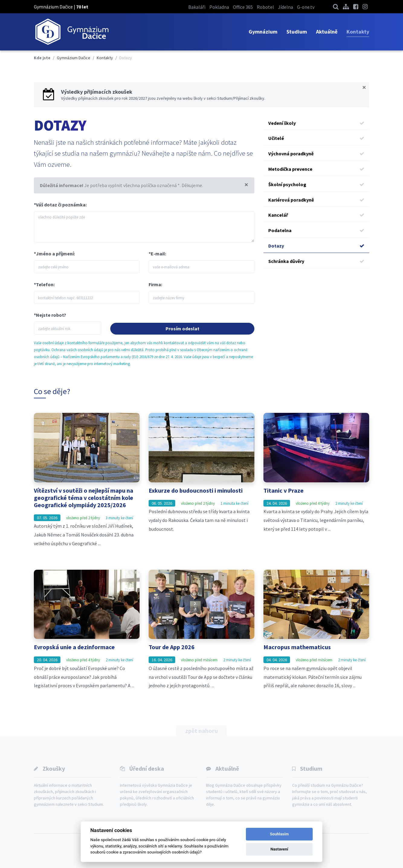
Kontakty (358, 32)
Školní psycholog (316, 185)
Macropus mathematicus (297, 647)
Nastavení (279, 849)
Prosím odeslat (182, 329)
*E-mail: (157, 254)
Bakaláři (197, 7)
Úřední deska (147, 768)
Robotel (265, 7)
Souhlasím (279, 834)
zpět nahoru (201, 731)
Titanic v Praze (284, 490)
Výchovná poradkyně (316, 154)
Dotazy (316, 246)
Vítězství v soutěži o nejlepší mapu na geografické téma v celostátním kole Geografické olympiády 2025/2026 (84, 498)
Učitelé (316, 138)
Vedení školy (316, 123)
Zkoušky (54, 768)
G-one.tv (306, 7)
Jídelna (285, 7)
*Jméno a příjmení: (54, 254)
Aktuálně (327, 32)
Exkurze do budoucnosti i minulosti (196, 490)
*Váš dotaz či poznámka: (60, 205)
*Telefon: (44, 284)
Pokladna (219, 7)
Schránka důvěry (316, 261)
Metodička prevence (316, 169)
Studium (297, 32)
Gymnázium (263, 32)
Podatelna (316, 230)
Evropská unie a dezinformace (74, 647)
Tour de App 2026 (172, 647)
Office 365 (243, 7)
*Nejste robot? (50, 315)
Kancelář (316, 215)
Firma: (155, 284)
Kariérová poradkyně (316, 200)
